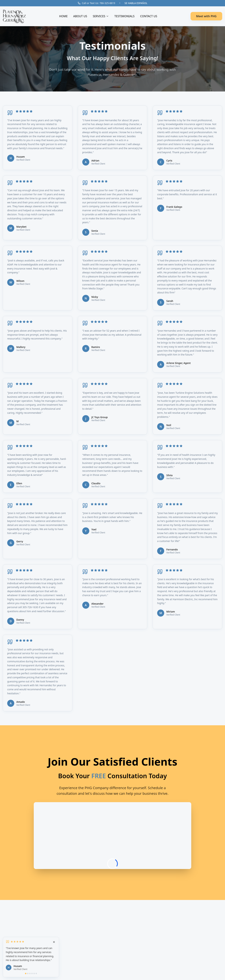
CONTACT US (149, 16)
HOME (63, 16)
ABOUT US (80, 16)
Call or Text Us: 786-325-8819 (96, 3)
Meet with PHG (206, 16)
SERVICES (101, 16)
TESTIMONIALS (125, 16)
